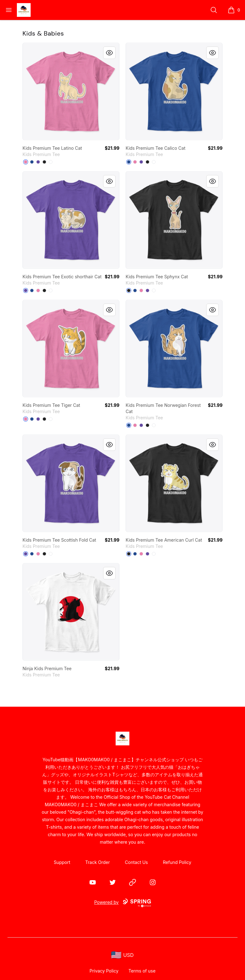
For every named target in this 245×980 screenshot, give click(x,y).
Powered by (122, 903)
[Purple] (38, 162)
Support (62, 862)
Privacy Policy (104, 971)
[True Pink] (26, 162)
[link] (71, 91)
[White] (51, 162)
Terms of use (142, 971)
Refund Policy (177, 862)
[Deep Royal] (32, 162)
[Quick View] (109, 53)
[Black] (44, 162)
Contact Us (137, 862)
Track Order (98, 862)
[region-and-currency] (122, 955)
